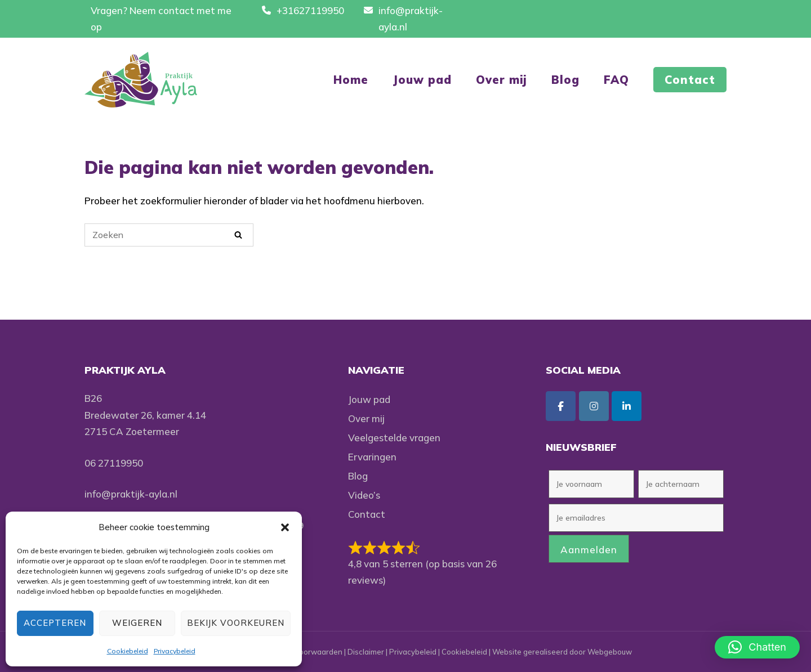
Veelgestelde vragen (394, 438)
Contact (690, 80)
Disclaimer (366, 652)
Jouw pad (422, 80)
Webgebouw (610, 652)
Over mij (502, 80)
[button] (285, 527)
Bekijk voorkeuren (236, 623)
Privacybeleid (175, 651)
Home (351, 80)
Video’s (364, 495)
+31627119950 (310, 10)
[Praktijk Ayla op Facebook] (561, 406)
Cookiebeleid (128, 651)
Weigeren (137, 623)
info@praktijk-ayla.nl (131, 494)
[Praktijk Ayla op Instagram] (594, 406)
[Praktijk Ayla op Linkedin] (627, 406)
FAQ (616, 80)
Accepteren (55, 623)
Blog (565, 80)
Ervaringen (372, 457)
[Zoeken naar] (169, 235)
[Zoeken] (238, 234)
